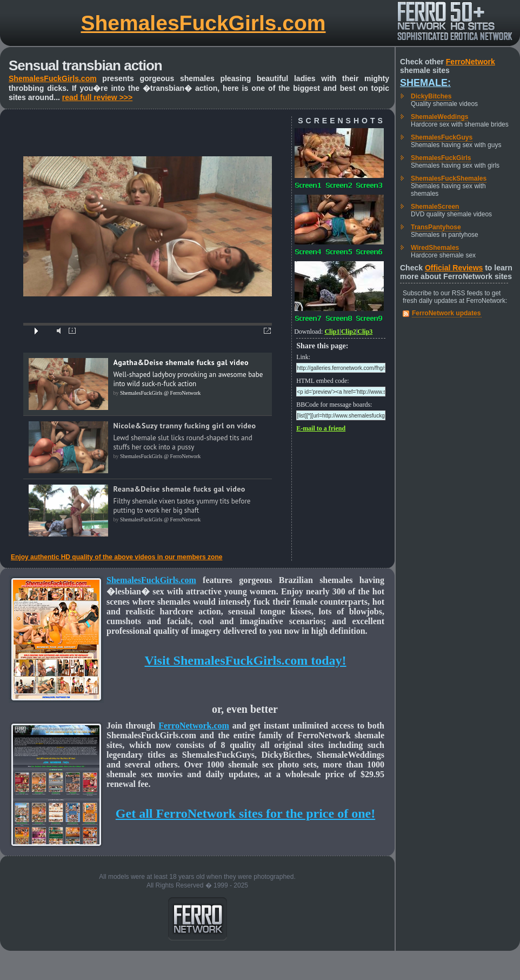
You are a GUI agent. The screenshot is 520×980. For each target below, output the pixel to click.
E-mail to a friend (321, 428)
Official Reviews (454, 268)
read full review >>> (97, 97)
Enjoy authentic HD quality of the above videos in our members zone (116, 557)
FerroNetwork (471, 62)
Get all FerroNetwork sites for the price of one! (245, 813)
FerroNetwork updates (446, 313)
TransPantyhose (436, 227)
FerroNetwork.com (194, 726)
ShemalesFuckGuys (442, 137)
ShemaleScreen (435, 207)
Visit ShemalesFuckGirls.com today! (245, 660)
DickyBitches (431, 96)
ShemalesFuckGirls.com (203, 23)
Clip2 (349, 332)
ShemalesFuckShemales (449, 178)
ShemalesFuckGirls (441, 158)
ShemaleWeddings (439, 117)
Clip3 (365, 332)
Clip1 (332, 332)
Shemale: (425, 83)
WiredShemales (435, 248)
